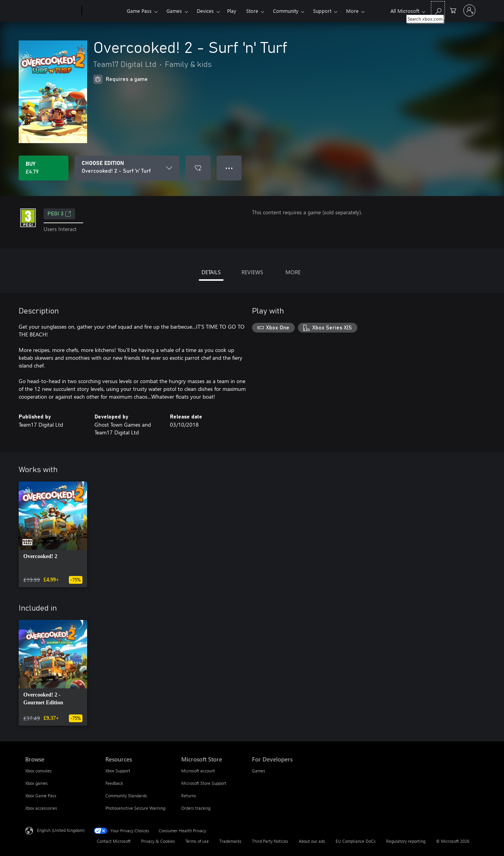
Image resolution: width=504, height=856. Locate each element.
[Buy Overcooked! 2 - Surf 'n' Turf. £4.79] (44, 168)
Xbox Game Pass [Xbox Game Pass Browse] (41, 796)
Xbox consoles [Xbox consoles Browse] (38, 771)
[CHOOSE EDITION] (127, 168)
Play (232, 11)
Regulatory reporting (406, 841)
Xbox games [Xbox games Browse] (37, 783)
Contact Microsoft (114, 841)
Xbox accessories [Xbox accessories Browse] (41, 808)
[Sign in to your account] (469, 11)
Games (174, 11)
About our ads (312, 841)
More (352, 11)
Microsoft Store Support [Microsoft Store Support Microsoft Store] (204, 783)
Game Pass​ (139, 11)
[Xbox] (103, 11)
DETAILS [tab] (211, 272)
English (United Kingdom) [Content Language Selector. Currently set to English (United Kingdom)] (61, 830)
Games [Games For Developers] (259, 771)
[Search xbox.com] (438, 10)
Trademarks (230, 841)
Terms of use (197, 841)
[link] (53, 534)
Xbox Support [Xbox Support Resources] (118, 771)
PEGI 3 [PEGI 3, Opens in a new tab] (59, 214)
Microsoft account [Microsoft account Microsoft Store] (198, 771)
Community (286, 11)
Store (252, 11)
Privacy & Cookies (158, 841)
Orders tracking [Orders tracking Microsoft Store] (196, 808)
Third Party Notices (270, 841)
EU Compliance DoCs (356, 841)
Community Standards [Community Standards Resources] (126, 796)
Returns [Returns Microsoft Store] (189, 796)
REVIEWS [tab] (252, 272)
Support (322, 11)
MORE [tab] (293, 272)
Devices (205, 11)
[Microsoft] (52, 11)
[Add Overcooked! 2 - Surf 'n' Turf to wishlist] (198, 168)
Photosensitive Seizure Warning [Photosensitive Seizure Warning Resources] (135, 808)
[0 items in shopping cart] (453, 10)
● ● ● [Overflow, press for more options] (229, 168)
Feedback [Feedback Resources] (114, 783)
